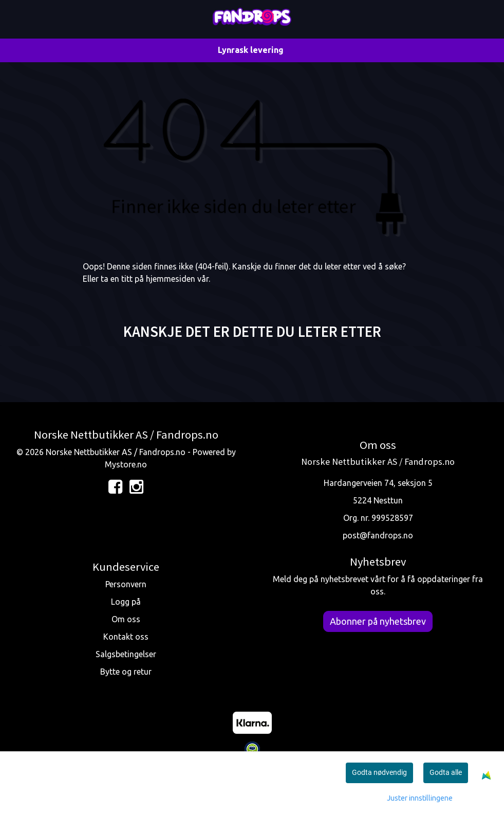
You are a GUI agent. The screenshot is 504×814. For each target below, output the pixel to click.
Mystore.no (126, 464)
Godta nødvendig (379, 772)
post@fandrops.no (378, 535)
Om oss (126, 619)
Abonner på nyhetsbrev (378, 621)
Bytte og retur (126, 672)
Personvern (126, 584)
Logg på (126, 602)
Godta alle (446, 772)
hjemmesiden (171, 279)
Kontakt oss (126, 637)
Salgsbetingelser (126, 654)
